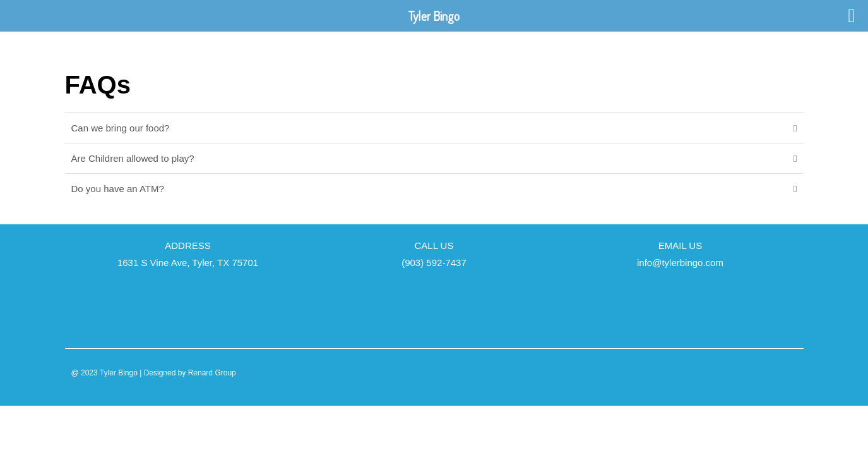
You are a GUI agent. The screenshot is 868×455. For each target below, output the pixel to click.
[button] (434, 128)
